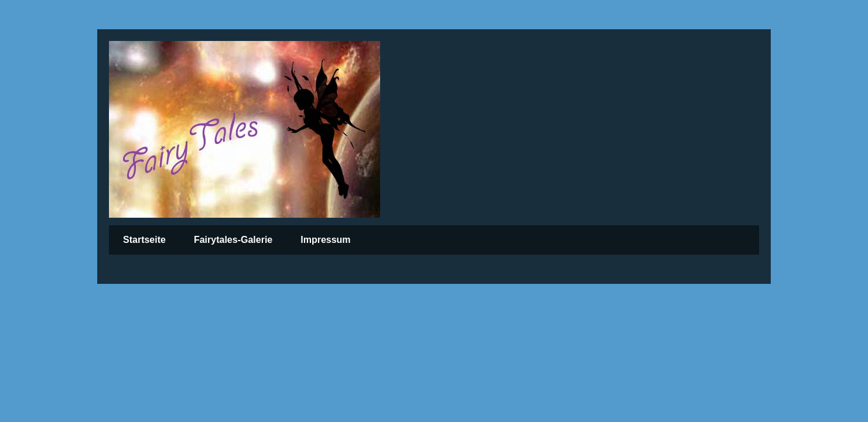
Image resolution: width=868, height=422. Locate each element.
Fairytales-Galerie (233, 240)
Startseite (144, 240)
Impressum (325, 240)
